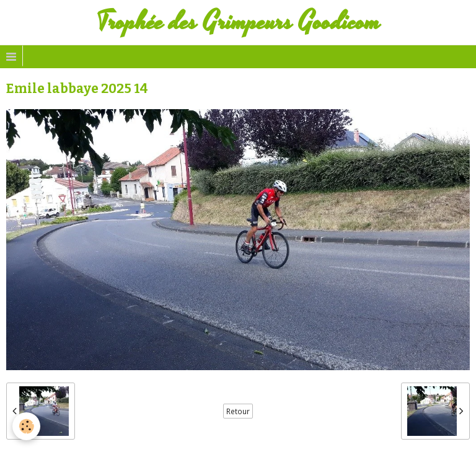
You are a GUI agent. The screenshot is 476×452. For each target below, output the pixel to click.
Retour (238, 411)
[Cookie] (26, 426)
